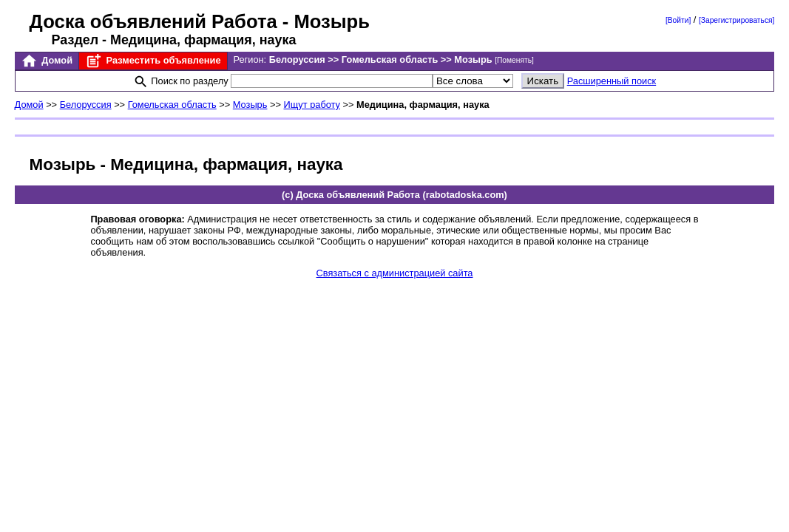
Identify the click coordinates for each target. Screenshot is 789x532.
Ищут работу (312, 105)
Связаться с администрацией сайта (395, 273)
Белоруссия (86, 105)
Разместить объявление (153, 61)
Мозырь (250, 105)
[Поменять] (514, 60)
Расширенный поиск (612, 81)
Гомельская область (172, 105)
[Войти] (678, 20)
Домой (47, 61)
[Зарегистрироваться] (736, 20)
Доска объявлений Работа (153, 21)
